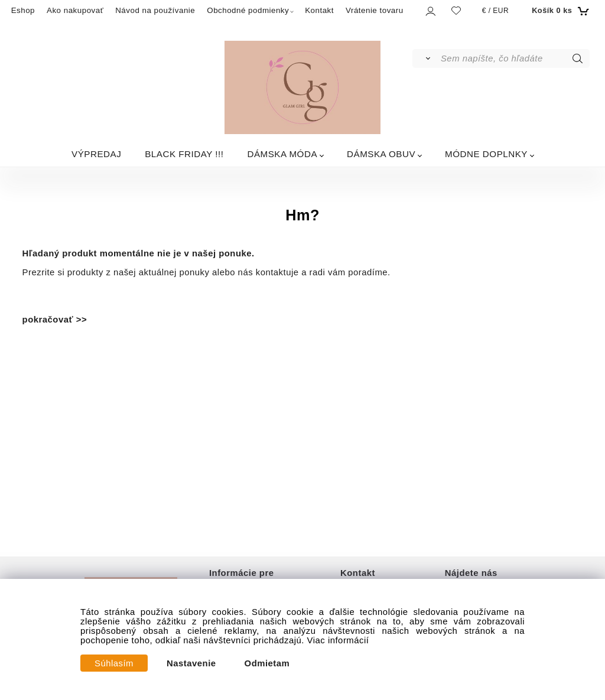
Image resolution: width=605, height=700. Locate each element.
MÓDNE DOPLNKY (486, 154)
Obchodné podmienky (248, 10)
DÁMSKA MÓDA (282, 154)
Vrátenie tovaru (375, 10)
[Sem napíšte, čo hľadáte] (514, 58)
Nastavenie (191, 663)
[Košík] (559, 11)
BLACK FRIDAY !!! (184, 154)
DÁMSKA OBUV (381, 154)
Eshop (23, 10)
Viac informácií (338, 640)
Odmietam (267, 663)
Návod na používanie (155, 10)
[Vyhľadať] (426, 58)
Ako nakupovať (75, 10)
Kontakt (319, 10)
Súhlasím (114, 663)
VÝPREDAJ (96, 154)
